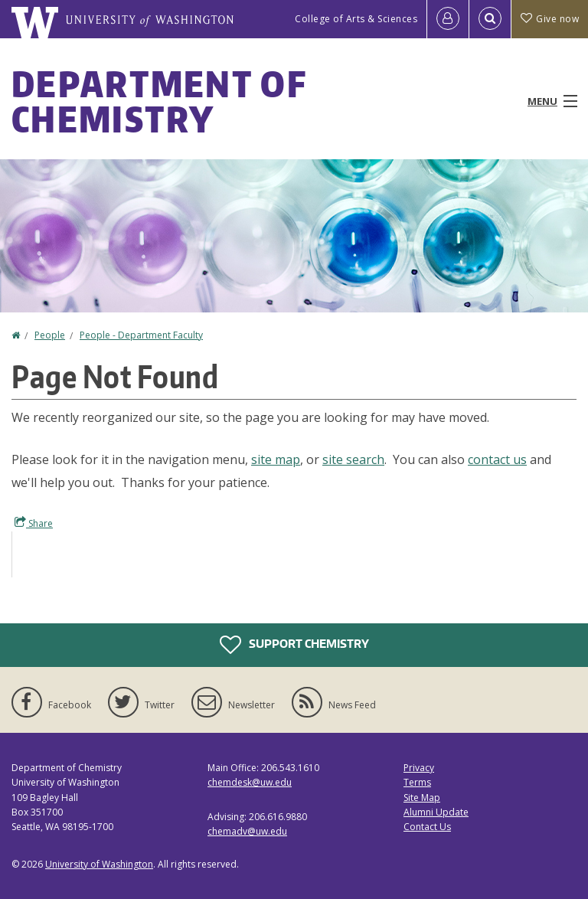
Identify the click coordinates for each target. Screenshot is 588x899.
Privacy (419, 768)
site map (276, 459)
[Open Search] (490, 19)
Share (34, 523)
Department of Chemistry (159, 101)
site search (353, 459)
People (50, 335)
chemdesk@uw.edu (250, 782)
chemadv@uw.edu (247, 831)
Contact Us (427, 827)
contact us (497, 459)
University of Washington (99, 864)
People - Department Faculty (141, 335)
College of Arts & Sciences (356, 19)
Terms (417, 782)
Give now (550, 19)
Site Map (422, 798)
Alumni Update (436, 812)
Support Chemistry (294, 645)
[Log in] (448, 19)
